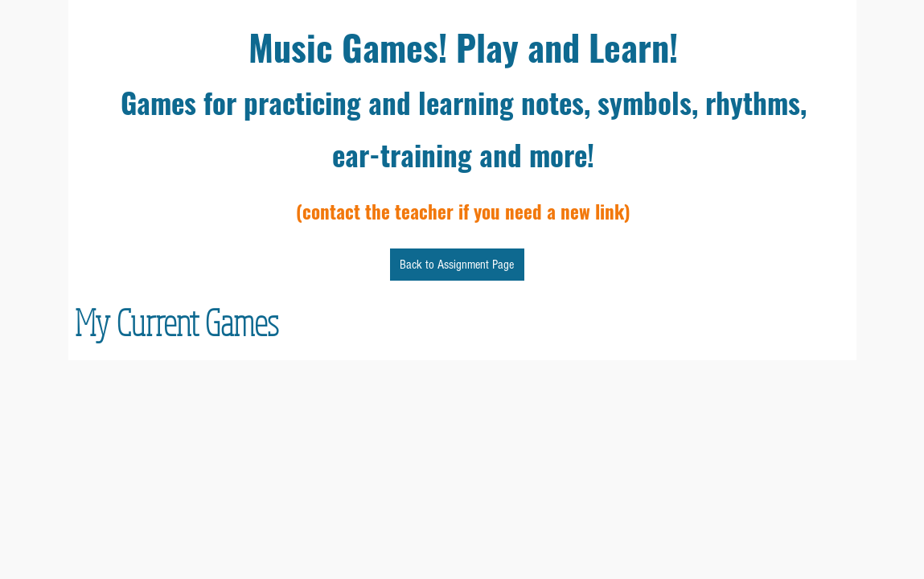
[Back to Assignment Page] (457, 265)
